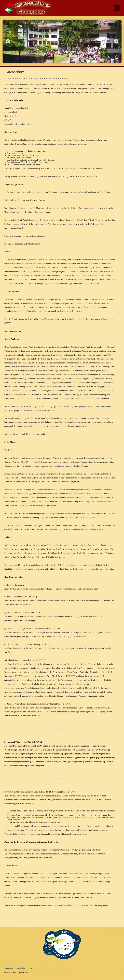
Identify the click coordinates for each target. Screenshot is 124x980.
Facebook (118, 19)
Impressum (9, 968)
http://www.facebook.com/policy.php (80, 517)
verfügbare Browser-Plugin (74, 398)
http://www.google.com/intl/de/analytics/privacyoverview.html (29, 410)
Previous (8, 41)
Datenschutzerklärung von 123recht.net (73, 905)
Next (116, 41)
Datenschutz (21, 968)
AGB (30, 968)
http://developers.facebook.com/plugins (73, 466)
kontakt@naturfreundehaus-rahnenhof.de (21, 124)
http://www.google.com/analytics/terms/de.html (89, 406)
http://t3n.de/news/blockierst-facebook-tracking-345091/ (80, 529)
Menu (117, 8)
